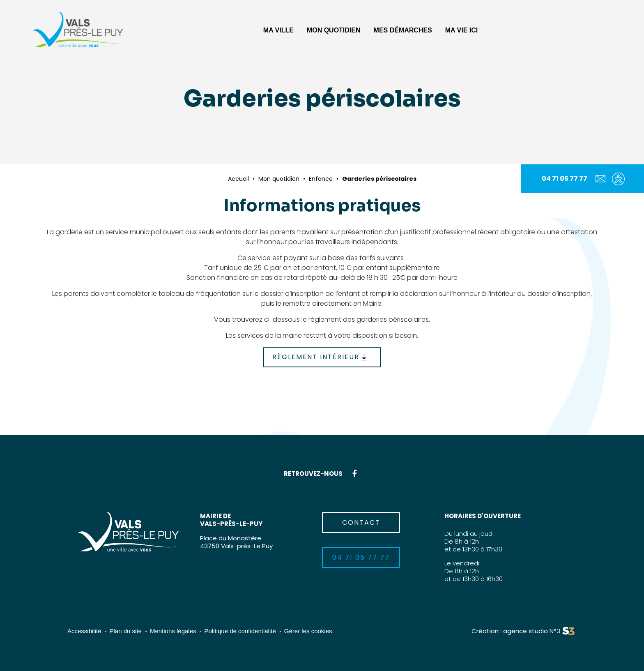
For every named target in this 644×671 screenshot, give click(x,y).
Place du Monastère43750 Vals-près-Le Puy (236, 542)
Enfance (321, 179)
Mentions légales (173, 631)
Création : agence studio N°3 (516, 631)
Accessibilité (84, 631)
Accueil (238, 179)
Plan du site (126, 631)
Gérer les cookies (308, 631)
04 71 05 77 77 (565, 179)
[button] (278, 29)
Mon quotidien (279, 179)
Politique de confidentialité (240, 631)
